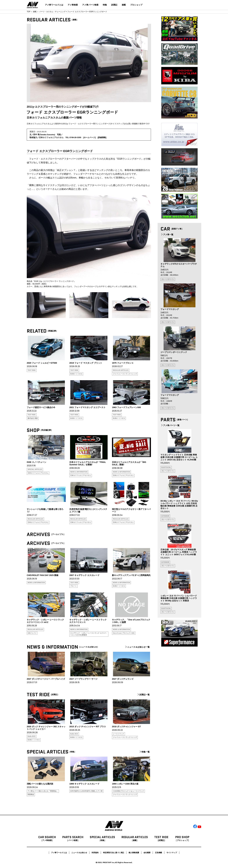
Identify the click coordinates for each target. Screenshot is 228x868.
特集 (105, 5)
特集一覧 (144, 752)
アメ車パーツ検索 (90, 5)
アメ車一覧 (167, 235)
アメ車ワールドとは (54, 5)
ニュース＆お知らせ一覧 (137, 647)
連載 (124, 5)
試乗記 (114, 5)
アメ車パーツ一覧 (170, 425)
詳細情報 (102, 137)
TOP (28, 12)
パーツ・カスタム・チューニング (52, 12)
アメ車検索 (73, 5)
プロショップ (136, 5)
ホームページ (89, 137)
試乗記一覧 (143, 695)
